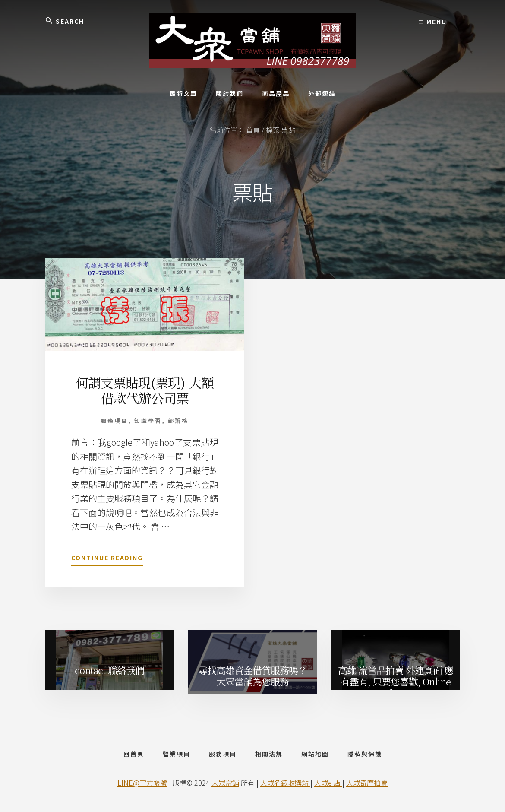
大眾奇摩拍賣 (367, 783)
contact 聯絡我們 (109, 670)
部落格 (178, 420)
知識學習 (148, 420)
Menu (433, 22)
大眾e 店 (328, 783)
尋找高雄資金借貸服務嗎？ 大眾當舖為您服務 (252, 676)
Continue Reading (107, 559)
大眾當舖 (225, 783)
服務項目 (114, 420)
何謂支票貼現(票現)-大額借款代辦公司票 (145, 390)
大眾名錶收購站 (285, 783)
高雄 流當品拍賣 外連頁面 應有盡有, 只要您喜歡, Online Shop (396, 680)
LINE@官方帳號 (142, 783)
